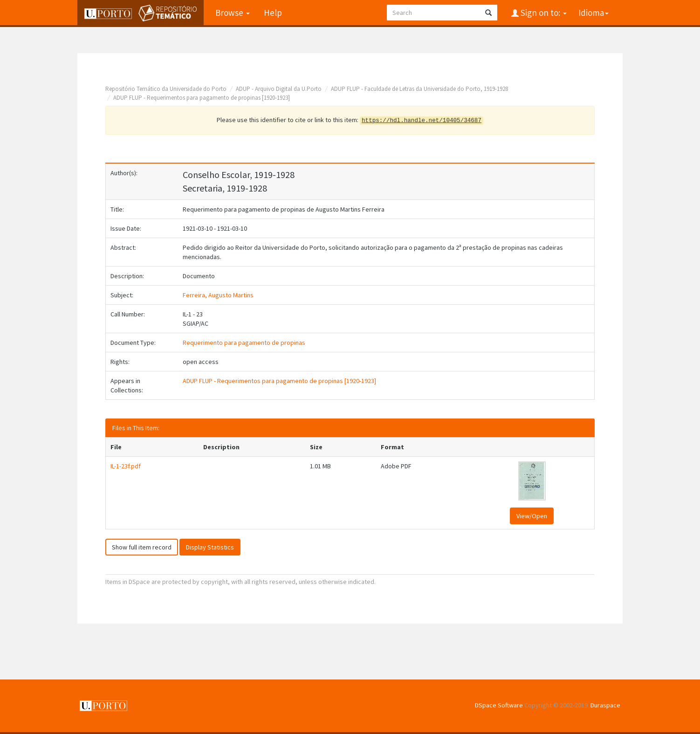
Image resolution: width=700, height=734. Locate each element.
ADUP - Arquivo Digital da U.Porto (279, 89)
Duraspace (605, 705)
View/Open (532, 516)
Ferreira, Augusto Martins (218, 295)
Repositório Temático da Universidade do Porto (166, 89)
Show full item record (142, 547)
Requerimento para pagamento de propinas (244, 343)
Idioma (594, 13)
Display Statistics (210, 547)
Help (273, 13)
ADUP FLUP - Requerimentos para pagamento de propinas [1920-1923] (202, 98)
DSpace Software (499, 705)
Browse (233, 13)
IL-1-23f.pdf (126, 466)
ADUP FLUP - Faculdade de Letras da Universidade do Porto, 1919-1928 (419, 89)
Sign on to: (543, 13)
